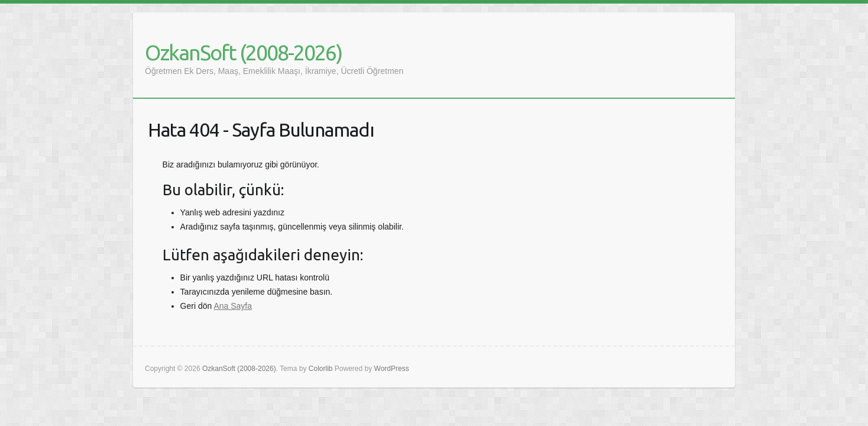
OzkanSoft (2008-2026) (243, 52)
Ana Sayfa (233, 306)
